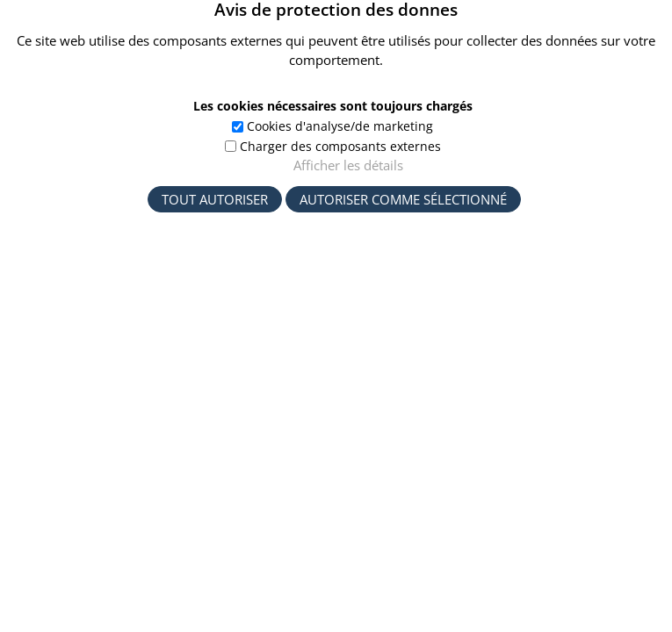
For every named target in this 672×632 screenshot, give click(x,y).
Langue (541, 428)
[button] (625, 33)
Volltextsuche (158, 242)
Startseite (137, 203)
